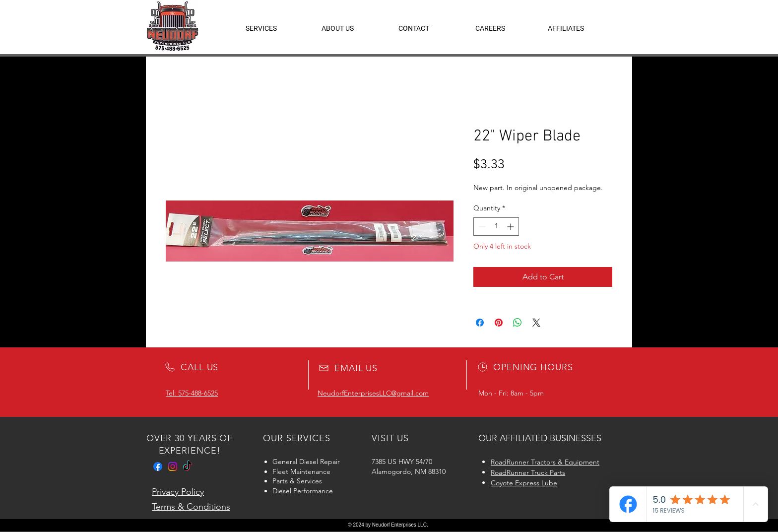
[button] (566, 28)
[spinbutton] (496, 227)
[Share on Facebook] (480, 323)
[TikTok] (188, 466)
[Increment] (511, 227)
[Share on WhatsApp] (518, 323)
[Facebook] (158, 466)
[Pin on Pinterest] (499, 323)
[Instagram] (173, 466)
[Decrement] (481, 227)
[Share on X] (536, 323)
